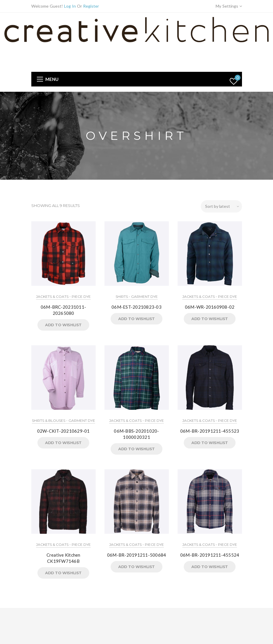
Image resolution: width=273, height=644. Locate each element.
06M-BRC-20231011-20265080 (63, 310)
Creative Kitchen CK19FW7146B (63, 558)
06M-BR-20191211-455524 (210, 555)
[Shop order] (221, 206)
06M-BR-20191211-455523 (210, 431)
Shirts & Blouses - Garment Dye (63, 420)
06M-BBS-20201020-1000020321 (136, 434)
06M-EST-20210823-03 (136, 307)
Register (91, 6)
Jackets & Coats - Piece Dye (63, 296)
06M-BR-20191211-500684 (137, 555)
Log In (70, 6)
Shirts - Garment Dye (137, 296)
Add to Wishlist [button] (63, 325)
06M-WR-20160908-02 (210, 307)
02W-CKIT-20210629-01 (63, 431)
